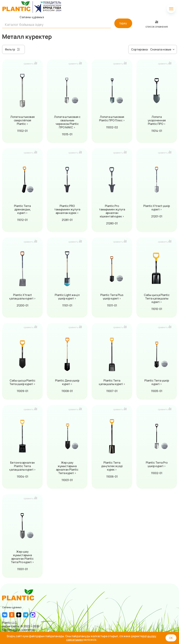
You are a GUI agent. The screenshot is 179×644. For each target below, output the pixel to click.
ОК (171, 638)
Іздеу (123, 23)
